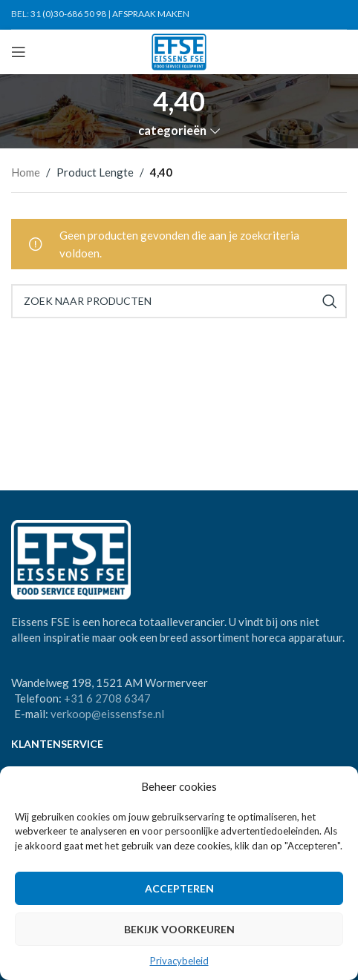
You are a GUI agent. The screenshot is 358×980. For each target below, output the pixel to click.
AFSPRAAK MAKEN (151, 14)
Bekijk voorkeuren (179, 929)
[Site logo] (179, 50)
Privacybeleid (179, 961)
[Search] (179, 301)
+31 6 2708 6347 (107, 698)
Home (26, 172)
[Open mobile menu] (19, 52)
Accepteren (179, 888)
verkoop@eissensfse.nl (107, 714)
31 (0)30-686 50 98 (68, 14)
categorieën (172, 131)
